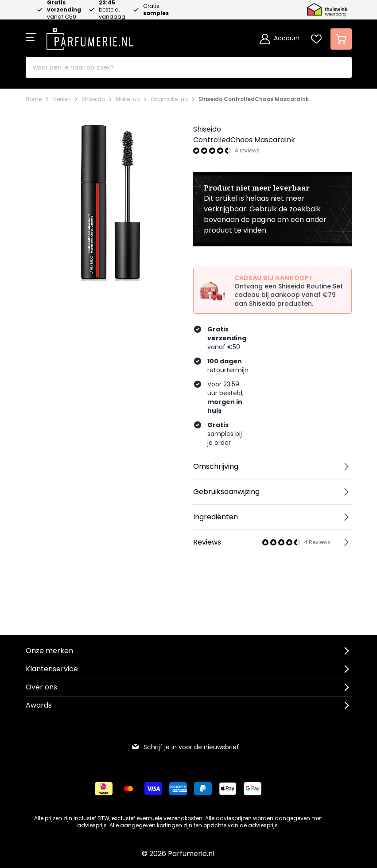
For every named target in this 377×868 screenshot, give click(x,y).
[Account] (280, 39)
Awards (39, 705)
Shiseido (93, 99)
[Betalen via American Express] (178, 789)
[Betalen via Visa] (153, 789)
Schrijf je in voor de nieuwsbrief (185, 747)
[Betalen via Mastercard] (128, 789)
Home (34, 99)
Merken (62, 99)
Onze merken (49, 651)
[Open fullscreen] (105, 202)
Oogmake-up (169, 99)
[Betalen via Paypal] (203, 789)
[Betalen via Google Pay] (253, 789)
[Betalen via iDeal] (104, 789)
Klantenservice (52, 669)
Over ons (41, 687)
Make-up (128, 99)
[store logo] (90, 36)
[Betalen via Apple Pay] (228, 789)
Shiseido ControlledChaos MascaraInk (254, 99)
